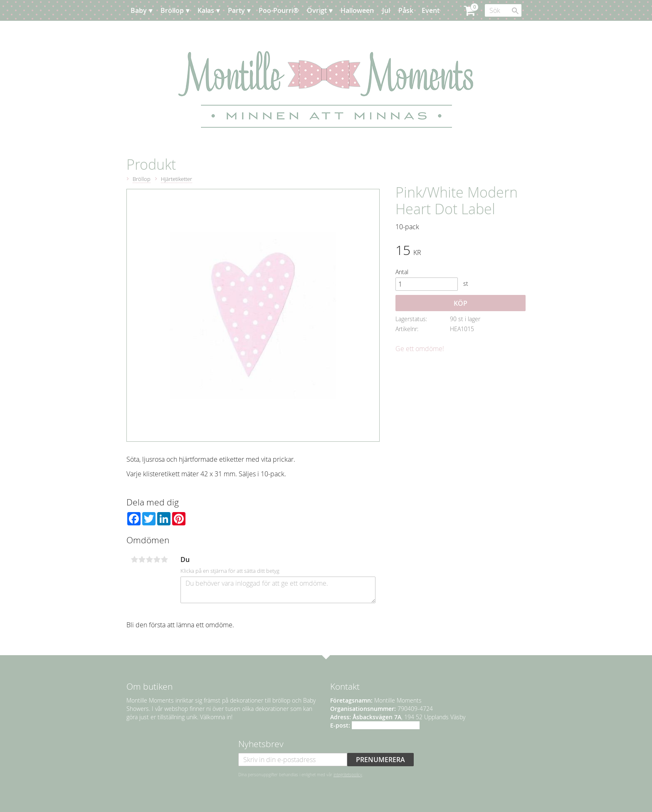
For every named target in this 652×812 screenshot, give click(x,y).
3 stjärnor (149, 559)
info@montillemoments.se (386, 725)
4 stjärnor (157, 559)
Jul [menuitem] (386, 10)
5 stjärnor (164, 559)
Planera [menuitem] (151, 31)
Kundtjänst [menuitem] (189, 31)
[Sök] (515, 11)
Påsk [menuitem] (406, 10)
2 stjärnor (142, 559)
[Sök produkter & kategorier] (503, 10)
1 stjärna (134, 559)
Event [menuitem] (431, 10)
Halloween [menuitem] (357, 10)
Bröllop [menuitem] (172, 10)
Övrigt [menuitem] (317, 10)
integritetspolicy (348, 775)
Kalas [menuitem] (206, 10)
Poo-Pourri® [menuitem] (279, 10)
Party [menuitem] (236, 10)
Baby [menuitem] (139, 10)
